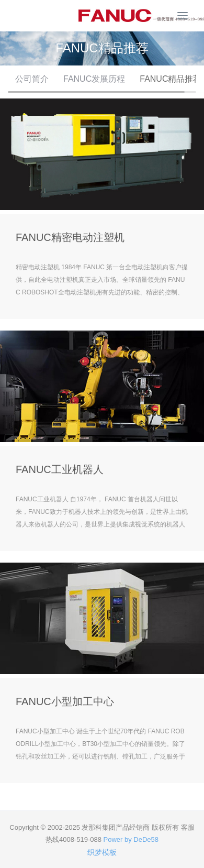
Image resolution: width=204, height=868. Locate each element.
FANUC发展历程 (94, 79)
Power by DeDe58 (131, 839)
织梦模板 (102, 852)
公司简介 (32, 79)
